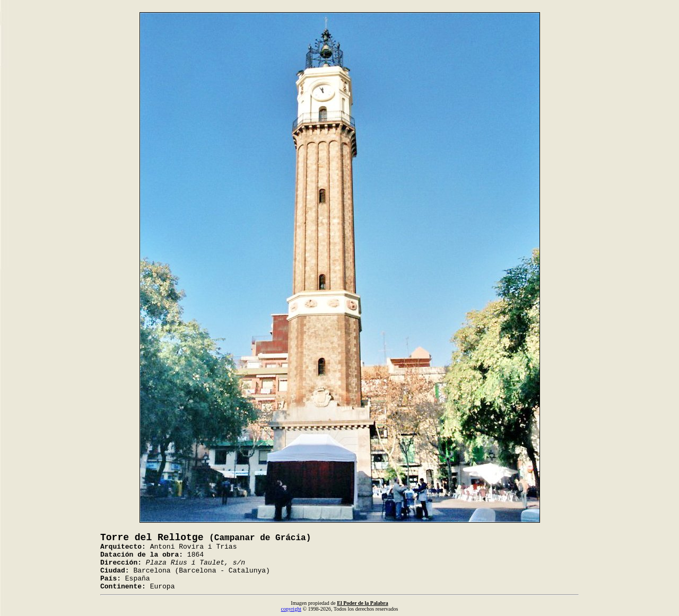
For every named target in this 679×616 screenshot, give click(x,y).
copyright (291, 609)
